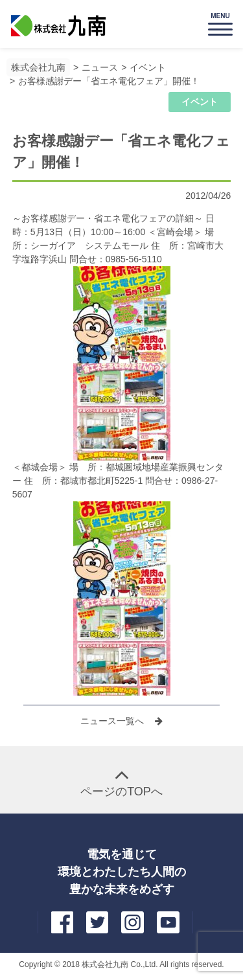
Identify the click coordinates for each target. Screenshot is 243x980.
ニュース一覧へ (113, 721)
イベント (148, 67)
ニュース (100, 67)
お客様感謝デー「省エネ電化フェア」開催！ (109, 81)
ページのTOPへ (121, 792)
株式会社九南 (38, 67)
